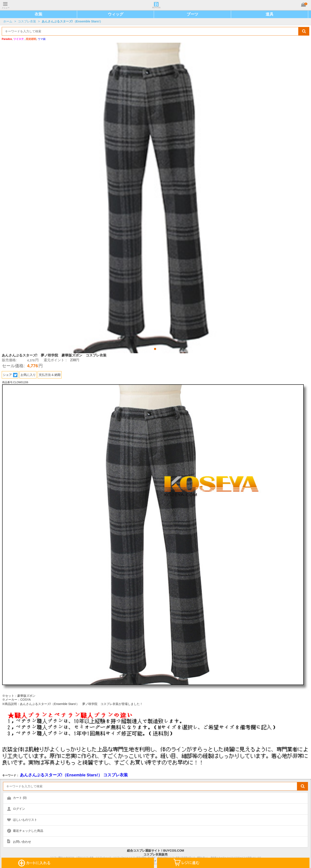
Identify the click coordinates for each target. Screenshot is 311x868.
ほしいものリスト (25, 820)
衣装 (38, 14)
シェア (10, 375)
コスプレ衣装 (27, 21)
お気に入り (28, 375)
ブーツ (192, 14)
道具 (270, 14)
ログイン (19, 809)
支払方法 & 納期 (50, 375)
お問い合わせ (22, 842)
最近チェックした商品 (28, 831)
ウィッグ (116, 14)
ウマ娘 (42, 39)
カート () (20, 798)
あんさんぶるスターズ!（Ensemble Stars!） (72, 21)
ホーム (8, 21)
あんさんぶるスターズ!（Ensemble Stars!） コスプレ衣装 (74, 775)
